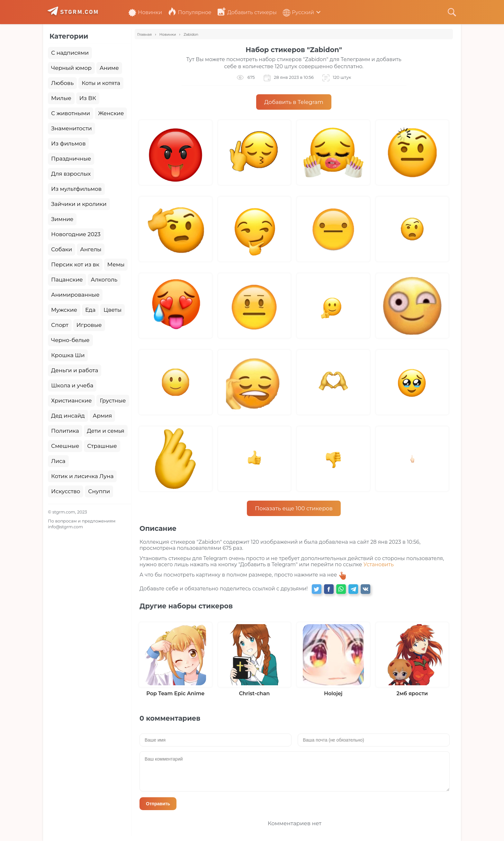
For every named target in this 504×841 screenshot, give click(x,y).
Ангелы (91, 249)
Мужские (64, 310)
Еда (90, 310)
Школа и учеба (72, 385)
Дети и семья (106, 431)
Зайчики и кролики (79, 204)
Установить (379, 564)
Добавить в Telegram (294, 102)
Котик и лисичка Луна (82, 476)
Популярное (190, 12)
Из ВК (88, 98)
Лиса (58, 461)
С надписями (70, 53)
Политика (65, 431)
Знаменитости (72, 128)
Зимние (62, 219)
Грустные (113, 401)
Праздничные (71, 159)
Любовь (62, 83)
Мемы (116, 264)
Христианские (71, 401)
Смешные (65, 446)
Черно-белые (70, 340)
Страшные (102, 446)
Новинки (145, 12)
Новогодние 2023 (76, 234)
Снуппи (99, 491)
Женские (111, 113)
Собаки (62, 249)
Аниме (109, 68)
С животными (71, 113)
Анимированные (75, 295)
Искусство (66, 491)
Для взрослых (71, 174)
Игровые (89, 325)
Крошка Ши (68, 355)
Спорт (60, 325)
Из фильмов (68, 143)
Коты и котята (101, 83)
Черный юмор (71, 68)
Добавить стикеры (247, 12)
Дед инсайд (68, 416)
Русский (298, 12)
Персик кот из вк (75, 264)
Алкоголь (104, 280)
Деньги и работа (75, 370)
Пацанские (67, 280)
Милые (61, 98)
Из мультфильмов (76, 189)
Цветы (113, 310)
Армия (103, 416)
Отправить (158, 804)
